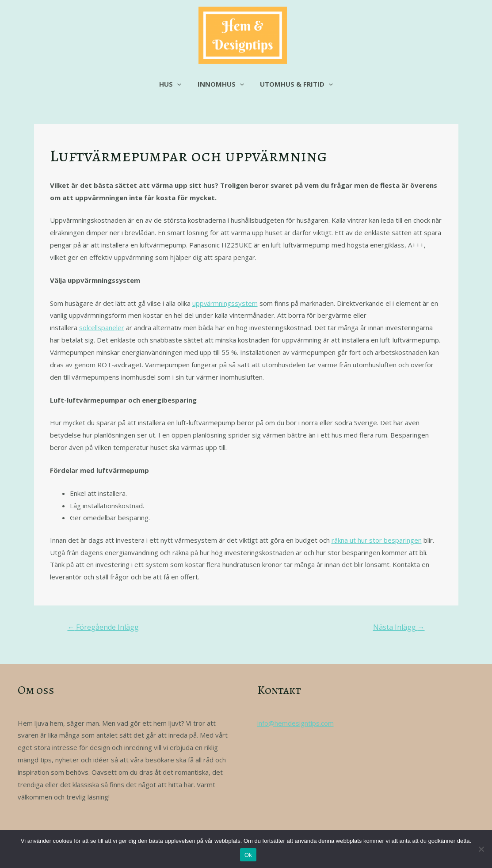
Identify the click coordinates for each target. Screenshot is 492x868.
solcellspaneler (102, 327)
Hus (173, 84)
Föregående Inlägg (103, 627)
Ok (248, 855)
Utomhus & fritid (294, 84)
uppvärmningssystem (225, 303)
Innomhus (221, 84)
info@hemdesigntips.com (296, 723)
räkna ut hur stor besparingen (377, 540)
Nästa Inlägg (399, 627)
